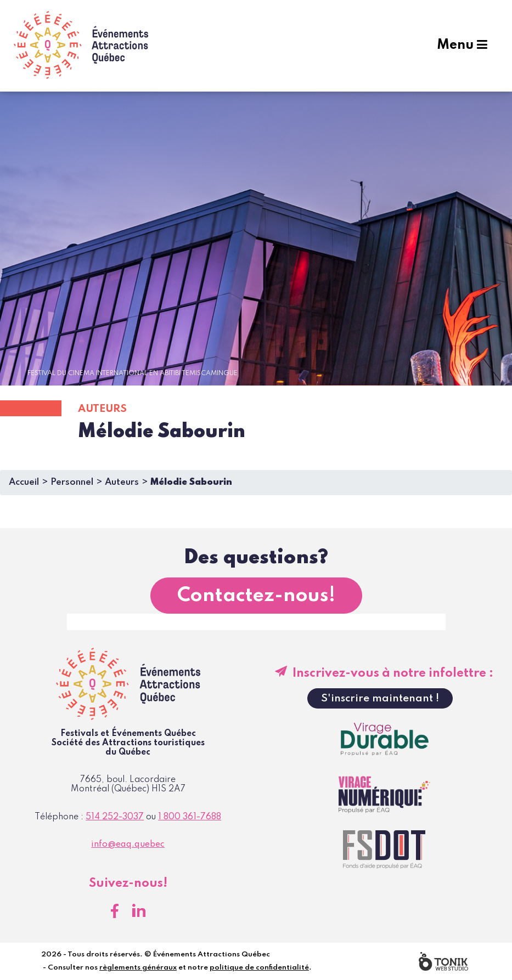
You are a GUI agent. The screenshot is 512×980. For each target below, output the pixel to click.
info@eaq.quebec (128, 845)
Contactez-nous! (256, 596)
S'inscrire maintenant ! (380, 698)
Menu (462, 45)
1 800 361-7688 (190, 817)
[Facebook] (115, 911)
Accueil (24, 482)
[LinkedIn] (139, 911)
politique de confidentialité (259, 968)
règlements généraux (138, 968)
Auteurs (122, 482)
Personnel (72, 482)
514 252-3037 (115, 817)
